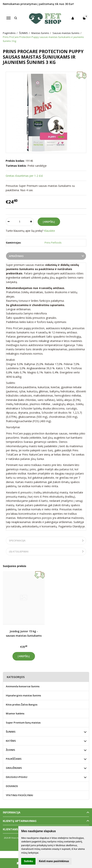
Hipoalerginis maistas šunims (23, 695)
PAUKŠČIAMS (14, 759)
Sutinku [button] (28, 861)
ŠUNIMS (11, 732)
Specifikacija (17, 540)
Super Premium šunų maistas (23, 723)
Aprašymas (16, 256)
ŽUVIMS (10, 750)
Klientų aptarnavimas (20, 821)
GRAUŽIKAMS (14, 768)
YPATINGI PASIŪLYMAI (19, 795)
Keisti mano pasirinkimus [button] (54, 861)
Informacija (12, 812)
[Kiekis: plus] (31, 222)
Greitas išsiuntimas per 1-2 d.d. (24, 176)
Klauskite (49, 231)
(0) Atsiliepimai (19, 551)
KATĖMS (11, 741)
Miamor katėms (15, 713)
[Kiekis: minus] (8, 222)
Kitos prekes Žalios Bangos (22, 705)
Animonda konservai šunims (23, 686)
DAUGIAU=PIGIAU (17, 777)
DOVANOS (12, 786)
